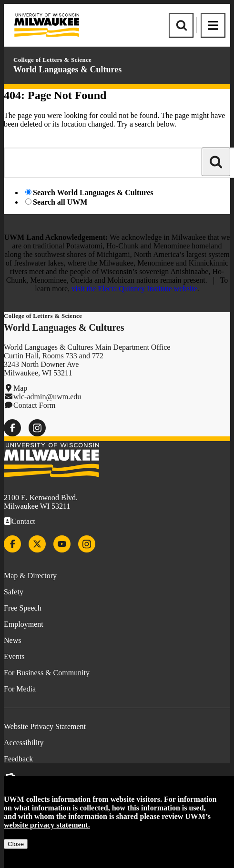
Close (16, 844)
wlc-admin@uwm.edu (47, 397)
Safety (14, 592)
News (12, 640)
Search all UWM (60, 202)
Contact (23, 521)
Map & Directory (30, 576)
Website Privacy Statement (45, 726)
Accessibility (24, 743)
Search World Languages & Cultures (93, 192)
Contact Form (34, 405)
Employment (24, 624)
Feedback (18, 759)
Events (14, 656)
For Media (20, 689)
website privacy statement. (47, 825)
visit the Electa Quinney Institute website (134, 289)
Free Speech (23, 608)
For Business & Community (47, 673)
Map (20, 388)
